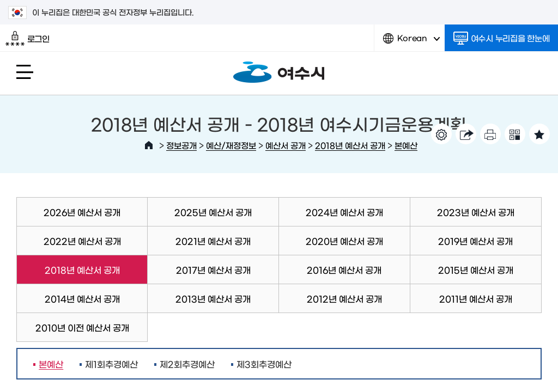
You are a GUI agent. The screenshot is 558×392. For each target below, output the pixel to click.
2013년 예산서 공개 (213, 298)
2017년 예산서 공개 (213, 269)
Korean (411, 42)
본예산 (406, 145)
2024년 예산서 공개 (344, 212)
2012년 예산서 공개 (344, 298)
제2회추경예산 (187, 364)
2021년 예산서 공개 (213, 241)
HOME (149, 145)
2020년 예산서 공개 (344, 241)
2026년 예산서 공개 (82, 212)
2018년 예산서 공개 (350, 145)
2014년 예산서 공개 (82, 298)
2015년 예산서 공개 (476, 269)
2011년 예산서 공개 (476, 298)
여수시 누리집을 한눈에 (502, 38)
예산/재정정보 (231, 145)
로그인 (28, 39)
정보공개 (181, 145)
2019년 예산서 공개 (475, 241)
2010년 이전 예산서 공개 (82, 327)
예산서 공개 (286, 145)
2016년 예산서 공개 (344, 269)
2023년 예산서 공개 (476, 212)
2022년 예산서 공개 (82, 241)
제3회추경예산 (264, 364)
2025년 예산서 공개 (213, 212)
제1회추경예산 (111, 364)
